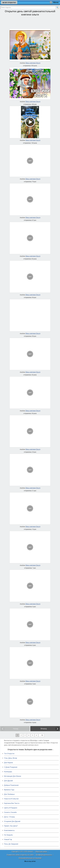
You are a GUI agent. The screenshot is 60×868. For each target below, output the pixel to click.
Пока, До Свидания (11, 844)
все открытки (9, 2)
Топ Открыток (9, 754)
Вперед (44, 729)
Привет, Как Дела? (11, 826)
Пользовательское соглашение (30, 858)
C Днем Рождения (11, 767)
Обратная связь (41, 852)
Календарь (8, 772)
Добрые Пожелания (11, 785)
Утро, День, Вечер (11, 758)
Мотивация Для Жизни (13, 776)
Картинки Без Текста (12, 803)
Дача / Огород (9, 817)
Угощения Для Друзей (12, 821)
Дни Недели (8, 763)
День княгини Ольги (33, 63)
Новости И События (11, 799)
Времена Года (9, 790)
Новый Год (8, 839)
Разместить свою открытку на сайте (20, 855)
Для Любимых (9, 794)
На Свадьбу (8, 835)
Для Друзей (8, 781)
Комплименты (9, 830)
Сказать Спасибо (10, 812)
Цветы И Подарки (11, 808)
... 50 (41, 735)
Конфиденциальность (44, 855)
